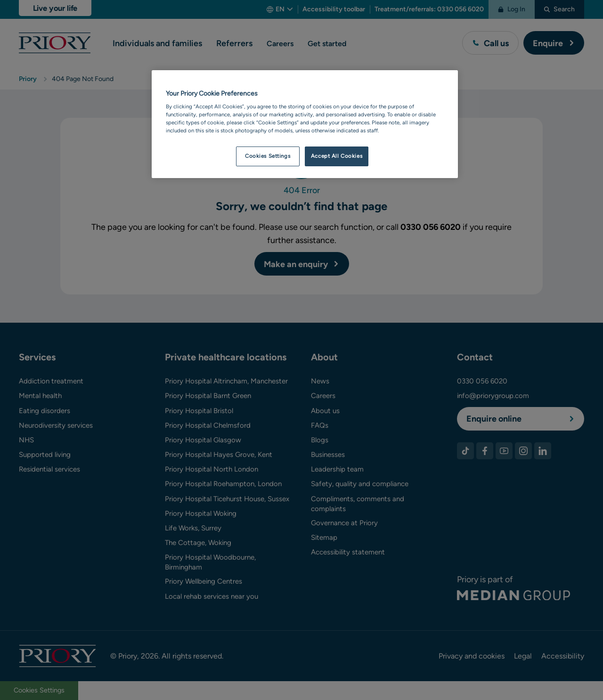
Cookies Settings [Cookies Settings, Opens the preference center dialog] (268, 156)
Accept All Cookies (337, 156)
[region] (305, 124)
